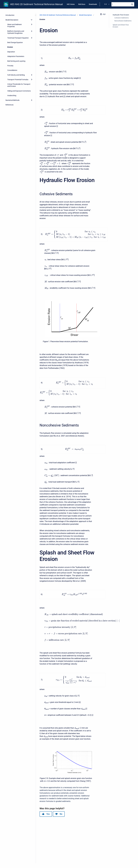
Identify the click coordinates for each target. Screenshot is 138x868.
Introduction (10, 15)
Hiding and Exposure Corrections (19, 91)
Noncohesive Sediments (123, 21)
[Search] (123, 4)
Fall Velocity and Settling (16, 75)
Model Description (12, 20)
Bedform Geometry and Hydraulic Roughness (16, 32)
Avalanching (12, 95)
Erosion (10, 47)
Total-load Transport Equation (18, 38)
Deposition (11, 52)
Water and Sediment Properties (15, 25)
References (9, 105)
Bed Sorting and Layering (16, 61)
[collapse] (32, 20)
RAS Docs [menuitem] (82, 4)
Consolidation (12, 70)
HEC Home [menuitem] (71, 4)
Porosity (10, 66)
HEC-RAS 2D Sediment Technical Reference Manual (36, 4)
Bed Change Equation (15, 42)
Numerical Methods (12, 100)
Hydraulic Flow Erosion (121, 15)
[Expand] (32, 24)
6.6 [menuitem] (106, 4)
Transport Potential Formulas (18, 80)
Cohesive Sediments (122, 18)
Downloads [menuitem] (93, 4)
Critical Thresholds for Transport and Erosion (19, 85)
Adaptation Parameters (16, 56)
